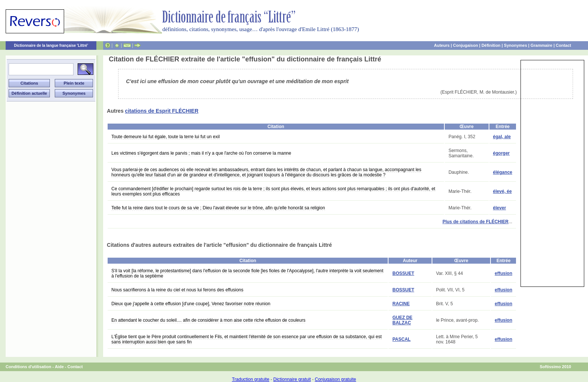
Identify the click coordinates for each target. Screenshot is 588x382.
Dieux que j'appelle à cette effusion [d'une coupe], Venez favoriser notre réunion (191, 304)
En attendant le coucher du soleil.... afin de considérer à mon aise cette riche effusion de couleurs (208, 320)
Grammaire (541, 45)
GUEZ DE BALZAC (402, 320)
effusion (503, 273)
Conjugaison (466, 45)
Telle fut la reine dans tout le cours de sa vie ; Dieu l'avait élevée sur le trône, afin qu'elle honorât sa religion (218, 208)
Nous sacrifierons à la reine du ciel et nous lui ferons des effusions (177, 290)
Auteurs (442, 45)
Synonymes (516, 45)
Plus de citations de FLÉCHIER (475, 222)
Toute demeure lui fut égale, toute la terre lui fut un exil (166, 137)
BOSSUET (403, 273)
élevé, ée (502, 191)
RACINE (401, 304)
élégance (503, 172)
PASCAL (401, 339)
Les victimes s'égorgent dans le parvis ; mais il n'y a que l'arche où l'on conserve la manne (201, 153)
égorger (502, 153)
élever (500, 208)
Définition (491, 45)
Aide (59, 367)
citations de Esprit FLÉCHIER (162, 111)
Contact (563, 45)
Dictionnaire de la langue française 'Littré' (51, 46)
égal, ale (502, 137)
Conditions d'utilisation (28, 367)
